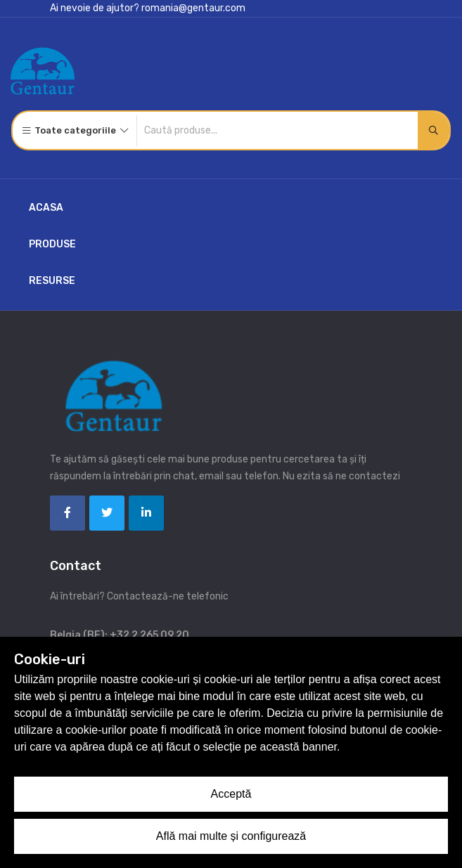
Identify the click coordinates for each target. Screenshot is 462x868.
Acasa (46, 208)
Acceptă (231, 794)
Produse (52, 244)
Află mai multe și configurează (231, 836)
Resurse (52, 281)
